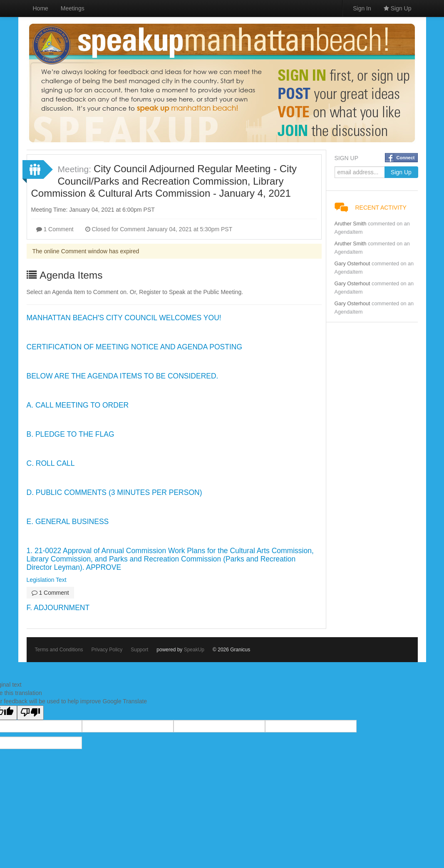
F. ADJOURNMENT (58, 608)
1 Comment (55, 229)
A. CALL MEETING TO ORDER (78, 405)
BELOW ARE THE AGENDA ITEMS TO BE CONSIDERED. (123, 376)
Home (41, 8)
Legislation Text (47, 580)
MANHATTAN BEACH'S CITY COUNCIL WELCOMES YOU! (124, 318)
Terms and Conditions (59, 650)
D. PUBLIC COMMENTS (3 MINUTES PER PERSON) (114, 492)
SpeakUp (194, 650)
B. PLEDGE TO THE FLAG (71, 434)
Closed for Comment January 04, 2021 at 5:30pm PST (159, 229)
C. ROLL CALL (51, 463)
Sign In (362, 8)
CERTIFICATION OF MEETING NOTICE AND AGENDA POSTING (135, 347)
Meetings (73, 8)
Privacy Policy (107, 650)
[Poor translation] (30, 713)
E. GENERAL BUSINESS (68, 522)
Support (139, 650)
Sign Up (398, 8)
